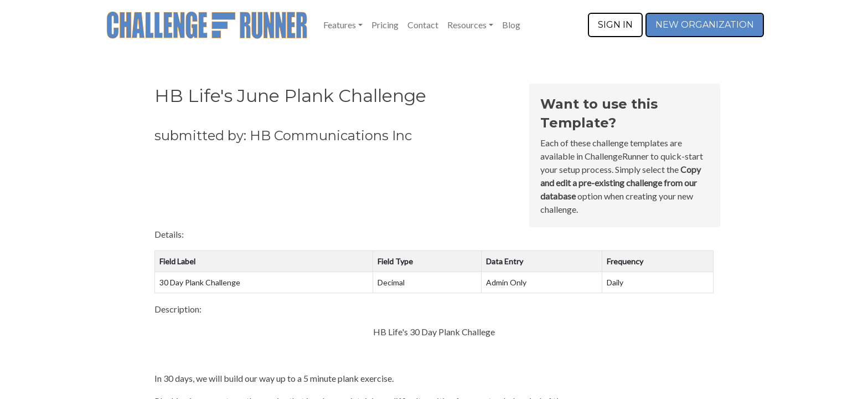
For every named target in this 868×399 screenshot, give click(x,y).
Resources (467, 25)
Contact (423, 25)
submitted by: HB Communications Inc (283, 135)
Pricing (385, 25)
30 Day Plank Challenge (200, 282)
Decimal (391, 282)
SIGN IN (615, 25)
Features (340, 25)
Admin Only (506, 282)
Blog (511, 25)
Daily (615, 282)
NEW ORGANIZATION (705, 25)
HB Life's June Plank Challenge (290, 96)
